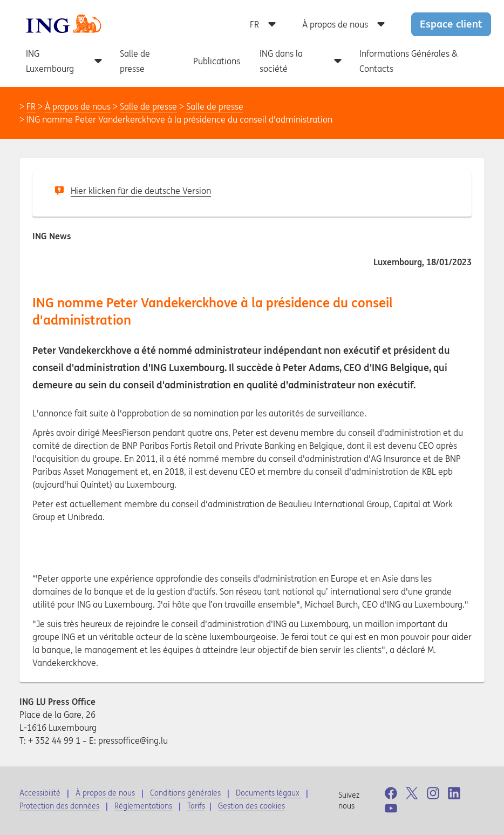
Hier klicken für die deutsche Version (141, 191)
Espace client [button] (451, 24)
